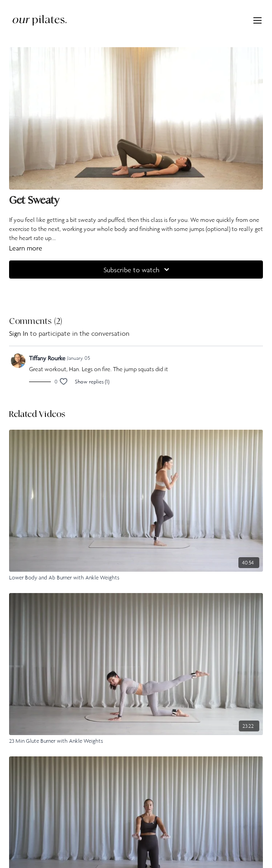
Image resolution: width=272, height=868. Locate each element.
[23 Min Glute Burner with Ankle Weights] (136, 741)
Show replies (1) (92, 381)
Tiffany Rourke (47, 358)
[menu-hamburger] (257, 20)
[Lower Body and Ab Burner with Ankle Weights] (136, 578)
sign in (19, 333)
